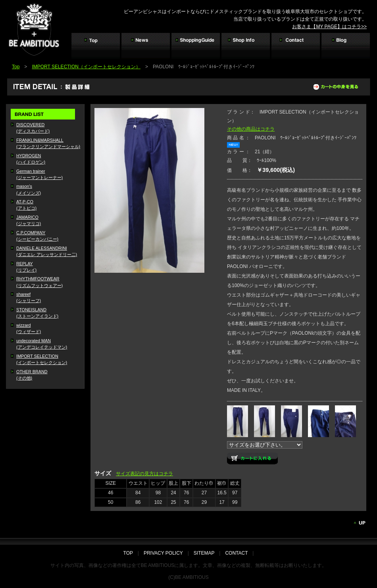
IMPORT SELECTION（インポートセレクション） (86, 67)
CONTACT (236, 553)
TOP (131, 553)
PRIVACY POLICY (163, 553)
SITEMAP (204, 553)
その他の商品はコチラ (251, 129)
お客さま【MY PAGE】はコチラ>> (329, 27)
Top (16, 67)
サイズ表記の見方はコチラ (144, 474)
